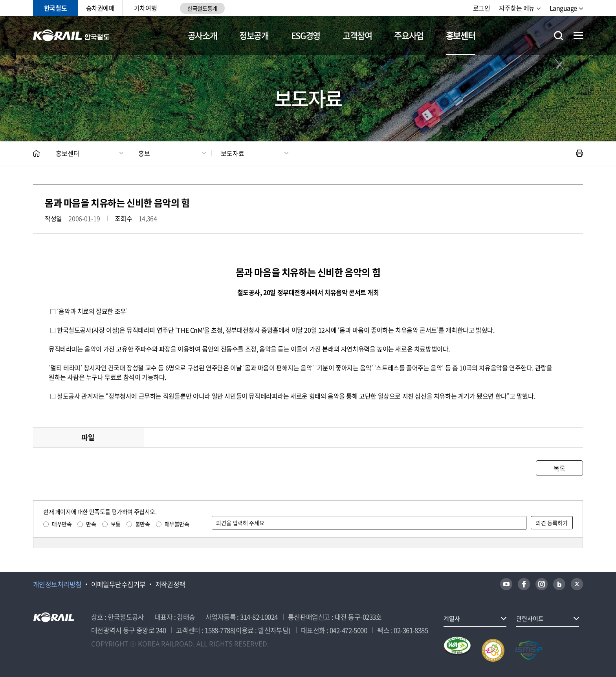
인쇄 (579, 153)
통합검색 (558, 36)
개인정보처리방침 (57, 584)
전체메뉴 (578, 35)
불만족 (143, 524)
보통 (116, 524)
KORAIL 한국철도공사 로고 (71, 35)
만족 (91, 524)
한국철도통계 (202, 8)
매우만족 (62, 524)
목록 (559, 468)
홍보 (144, 153)
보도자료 (233, 153)
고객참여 (357, 35)
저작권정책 (170, 584)
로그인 (482, 8)
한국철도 (55, 8)
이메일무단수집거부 (118, 584)
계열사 (452, 618)
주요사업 (409, 35)
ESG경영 (306, 35)
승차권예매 (100, 8)
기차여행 (145, 8)
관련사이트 (530, 618)
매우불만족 (177, 524)
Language (563, 8)
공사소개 (203, 35)
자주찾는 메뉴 (517, 8)
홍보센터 (461, 35)
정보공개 (254, 35)
